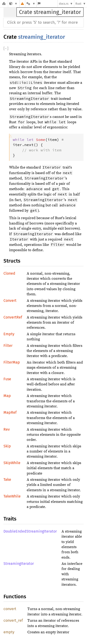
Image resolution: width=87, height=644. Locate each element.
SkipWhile (12, 463)
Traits (10, 519)
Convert (10, 301)
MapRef (10, 412)
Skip (7, 446)
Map (7, 396)
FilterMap (12, 362)
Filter (8, 346)
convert (10, 609)
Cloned (9, 273)
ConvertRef (13, 317)
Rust (78, 4)
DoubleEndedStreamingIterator (30, 531)
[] (6, 49)
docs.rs (64, 4)
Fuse (7, 379)
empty (9, 632)
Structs (12, 261)
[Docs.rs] (4, 4)
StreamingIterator (19, 564)
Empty (9, 334)
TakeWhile (12, 496)
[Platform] (31, 4)
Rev (7, 429)
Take (7, 480)
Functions (15, 597)
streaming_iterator (42, 37)
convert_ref (13, 620)
